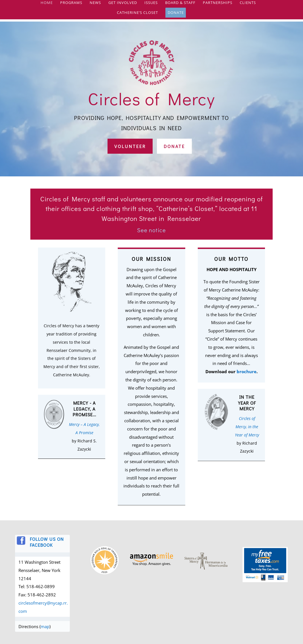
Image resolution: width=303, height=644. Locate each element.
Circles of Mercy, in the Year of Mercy (247, 427)
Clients (248, 5)
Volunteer (130, 146)
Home (47, 5)
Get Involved (123, 5)
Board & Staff (180, 5)
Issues (151, 5)
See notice (152, 230)
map (45, 626)
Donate (176, 15)
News (95, 5)
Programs (71, 5)
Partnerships (218, 5)
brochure (247, 371)
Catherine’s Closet (137, 15)
